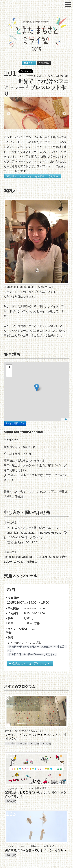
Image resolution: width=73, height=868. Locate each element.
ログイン (29, 63)
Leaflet (65, 419)
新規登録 (44, 63)
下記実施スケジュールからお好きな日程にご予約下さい (33, 176)
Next (64, 114)
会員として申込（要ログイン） (30, 663)
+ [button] (9, 368)
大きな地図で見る (15, 423)
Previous (9, 114)
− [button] (9, 374)
